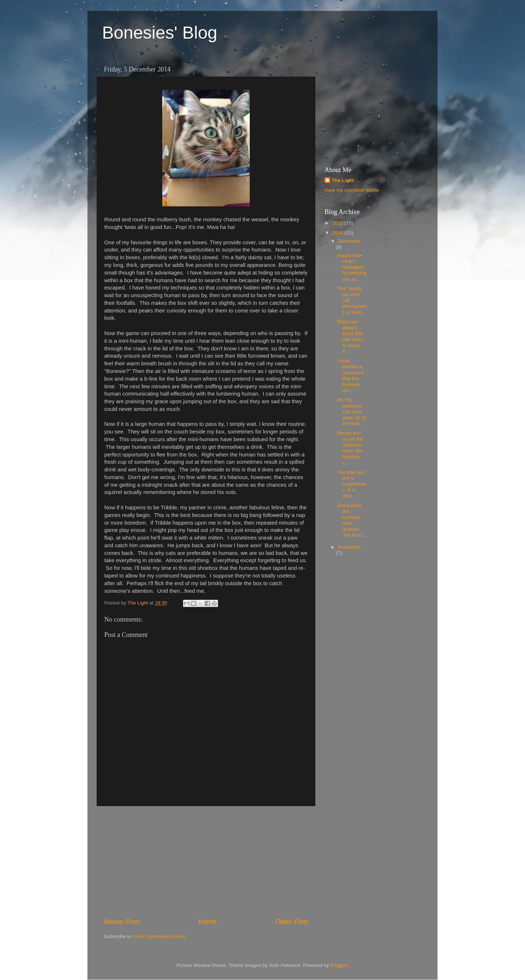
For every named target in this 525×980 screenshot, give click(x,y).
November (349, 547)
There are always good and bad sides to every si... (350, 337)
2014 (338, 233)
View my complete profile (352, 190)
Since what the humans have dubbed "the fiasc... (352, 520)
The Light (343, 180)
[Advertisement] (206, 862)
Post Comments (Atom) (160, 936)
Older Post (292, 921)
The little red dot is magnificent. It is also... (351, 484)
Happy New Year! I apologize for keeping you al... (352, 267)
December (349, 241)
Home (207, 921)
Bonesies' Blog (160, 33)
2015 (338, 223)
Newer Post (122, 921)
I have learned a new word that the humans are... (350, 376)
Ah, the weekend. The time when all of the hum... (351, 412)
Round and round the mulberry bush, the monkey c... (350, 448)
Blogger (339, 965)
